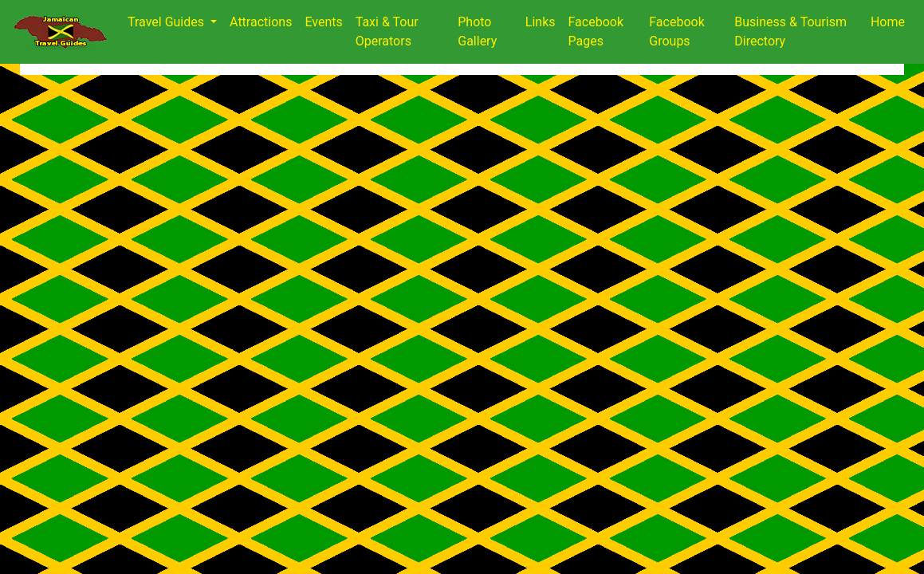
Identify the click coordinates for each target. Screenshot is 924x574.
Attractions (261, 22)
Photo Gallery (477, 31)
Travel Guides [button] (167, 22)
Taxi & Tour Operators (387, 31)
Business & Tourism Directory (790, 31)
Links (541, 22)
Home (888, 22)
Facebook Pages (596, 31)
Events (323, 22)
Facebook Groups (676, 31)
